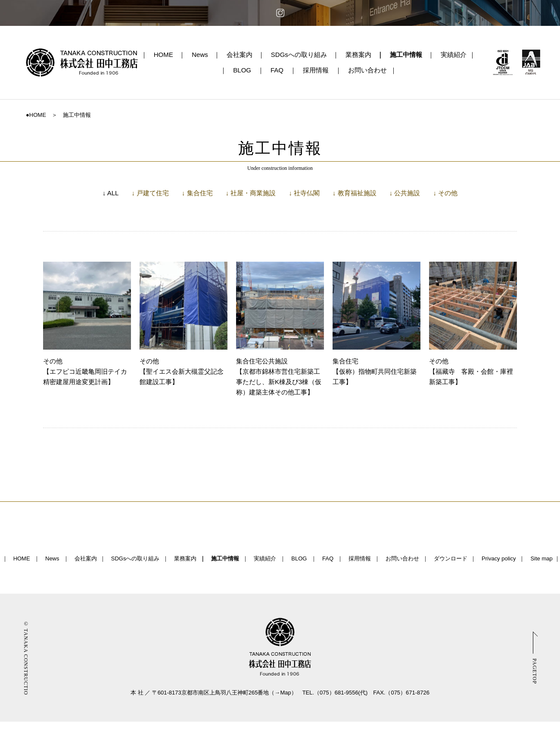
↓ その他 (445, 193)
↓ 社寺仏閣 (304, 193)
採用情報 (316, 70)
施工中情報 (406, 55)
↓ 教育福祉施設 (355, 193)
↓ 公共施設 (405, 193)
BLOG (242, 70)
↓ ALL (111, 193)
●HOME (36, 115)
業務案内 (358, 55)
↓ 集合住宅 (197, 193)
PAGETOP (535, 671)
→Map (283, 693)
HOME (163, 55)
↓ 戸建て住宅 (150, 193)
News (200, 55)
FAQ (277, 70)
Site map (541, 558)
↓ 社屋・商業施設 (251, 193)
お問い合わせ (367, 70)
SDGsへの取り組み (299, 55)
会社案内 (240, 55)
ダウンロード (451, 558)
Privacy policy (499, 558)
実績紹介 (454, 55)
